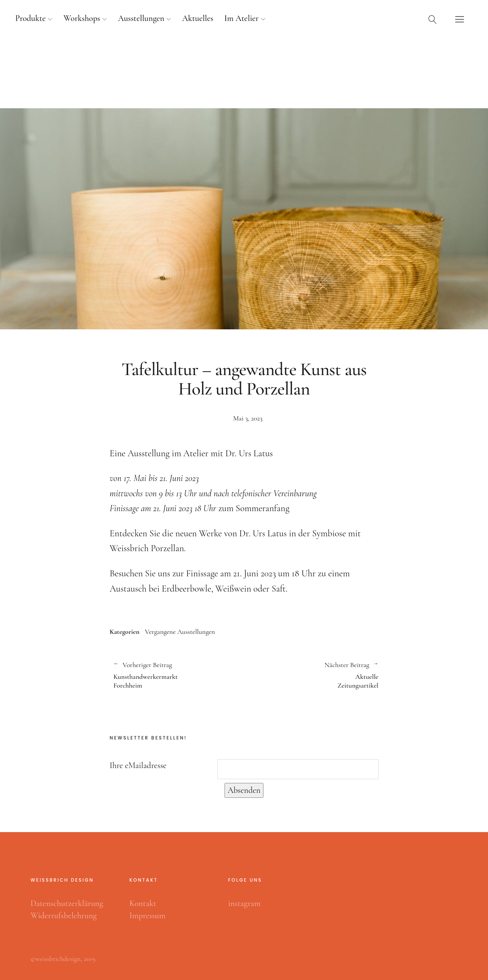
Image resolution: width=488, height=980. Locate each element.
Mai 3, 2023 (248, 418)
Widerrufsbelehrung (64, 916)
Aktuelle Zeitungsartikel (311, 675)
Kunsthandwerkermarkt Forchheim (175, 675)
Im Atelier (241, 18)
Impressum (147, 916)
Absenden (244, 790)
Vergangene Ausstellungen (180, 632)
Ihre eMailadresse (138, 765)
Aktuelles (198, 18)
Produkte (30, 18)
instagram (244, 903)
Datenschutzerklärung (67, 903)
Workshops (82, 18)
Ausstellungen (141, 18)
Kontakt (143, 903)
